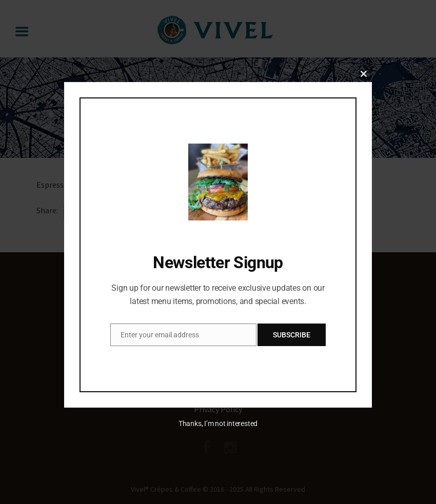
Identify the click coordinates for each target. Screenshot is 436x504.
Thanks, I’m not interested (218, 424)
